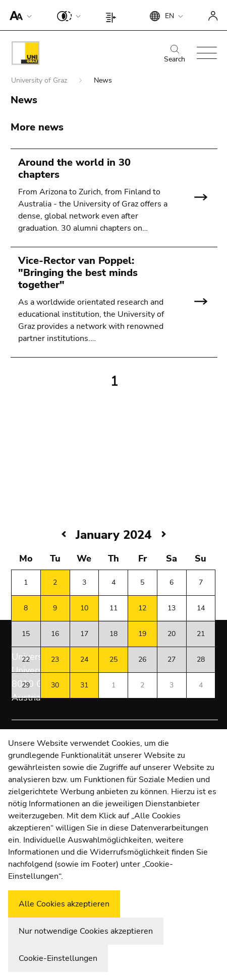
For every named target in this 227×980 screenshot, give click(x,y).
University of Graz (40, 80)
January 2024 (113, 535)
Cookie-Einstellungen (58, 958)
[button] (18, 15)
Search (175, 54)
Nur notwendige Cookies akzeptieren (86, 931)
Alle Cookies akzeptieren (64, 904)
